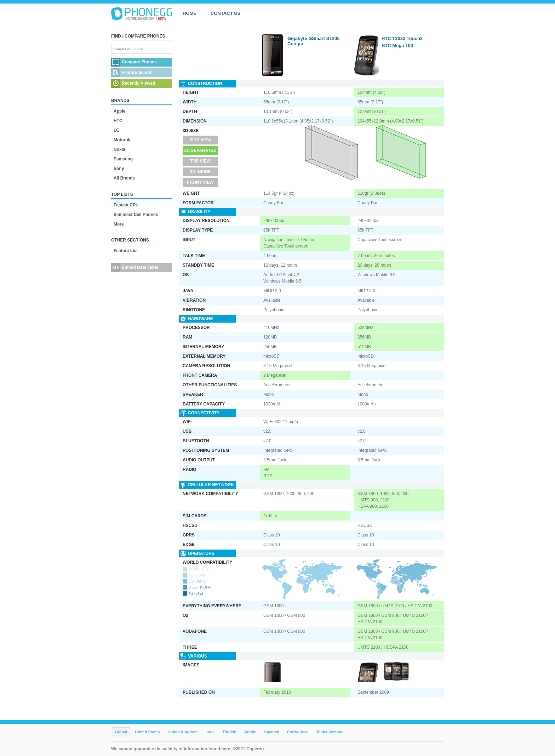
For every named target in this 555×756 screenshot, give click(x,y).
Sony (119, 169)
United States (147, 732)
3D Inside (201, 172)
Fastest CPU (126, 205)
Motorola (123, 140)
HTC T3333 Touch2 (402, 38)
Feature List (126, 251)
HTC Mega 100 (397, 46)
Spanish (272, 732)
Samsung (123, 159)
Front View (200, 182)
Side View (200, 140)
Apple (119, 111)
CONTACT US (225, 13)
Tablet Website (330, 732)
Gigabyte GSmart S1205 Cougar (313, 41)
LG (117, 130)
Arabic (250, 732)
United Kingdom (183, 732)
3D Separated (201, 150)
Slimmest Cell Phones (136, 215)
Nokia (119, 149)
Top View (200, 161)
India (210, 732)
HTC (118, 121)
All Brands (124, 178)
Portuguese (298, 732)
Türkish (229, 732)
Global (121, 732)
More (119, 224)
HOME (190, 13)
